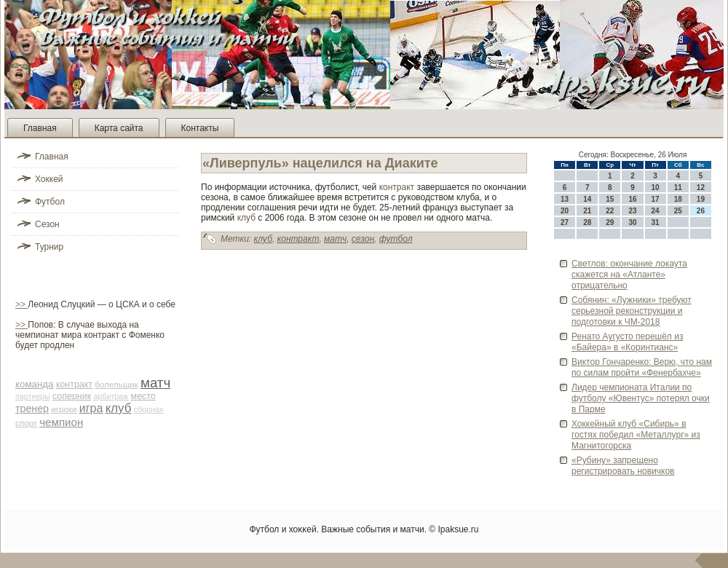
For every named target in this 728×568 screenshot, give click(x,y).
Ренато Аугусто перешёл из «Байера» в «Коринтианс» (627, 342)
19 (701, 199)
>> (21, 304)
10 (656, 188)
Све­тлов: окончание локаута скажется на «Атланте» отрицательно (629, 275)
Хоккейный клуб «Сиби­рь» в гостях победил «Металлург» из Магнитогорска (636, 435)
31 (656, 222)
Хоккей (49, 179)
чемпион (61, 422)
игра (91, 408)
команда (35, 384)
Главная (40, 128)
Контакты (200, 128)
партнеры (33, 396)
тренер (32, 409)
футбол (396, 239)
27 (565, 222)
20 (565, 211)
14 (587, 199)
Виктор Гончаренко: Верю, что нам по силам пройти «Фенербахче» (642, 367)
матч (155, 383)
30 (632, 222)
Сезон (47, 224)
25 (678, 211)
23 (632, 211)
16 (632, 199)
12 (701, 188)
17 (656, 199)
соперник (72, 396)
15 (610, 199)
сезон (363, 239)
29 (610, 222)
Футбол (50, 202)
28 (587, 222)
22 (610, 211)
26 (701, 211)
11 (678, 188)
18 (678, 199)
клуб (119, 408)
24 (656, 211)
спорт (26, 423)
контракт (74, 384)
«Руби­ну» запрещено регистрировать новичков (623, 466)
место (143, 396)
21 (587, 211)
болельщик (116, 384)
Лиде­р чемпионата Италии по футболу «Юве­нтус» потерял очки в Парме (641, 398)
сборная (149, 409)
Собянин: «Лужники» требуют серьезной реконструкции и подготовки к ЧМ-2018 (632, 311)
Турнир (49, 247)
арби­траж (111, 396)
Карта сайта (119, 128)
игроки (64, 409)
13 (565, 199)
